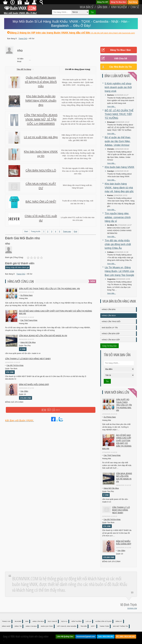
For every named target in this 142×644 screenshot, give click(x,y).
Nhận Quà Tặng (47, 626)
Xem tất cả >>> (51, 410)
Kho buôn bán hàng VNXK (119, 167)
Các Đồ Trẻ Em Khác (15, 365)
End (76, 231)
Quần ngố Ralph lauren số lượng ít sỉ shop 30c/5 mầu (41, 82)
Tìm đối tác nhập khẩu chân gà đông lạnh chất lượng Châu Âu (118, 244)
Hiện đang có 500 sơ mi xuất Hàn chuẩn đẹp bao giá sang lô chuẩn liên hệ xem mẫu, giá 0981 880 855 (78, 138)
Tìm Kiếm (84, 626)
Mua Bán (18, 621)
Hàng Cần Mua (109, 316)
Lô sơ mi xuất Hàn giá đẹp (41, 137)
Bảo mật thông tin (120, 626)
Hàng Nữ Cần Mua (28, 342)
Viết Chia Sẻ (121, 59)
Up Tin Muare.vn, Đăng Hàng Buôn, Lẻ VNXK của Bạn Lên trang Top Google (119, 271)
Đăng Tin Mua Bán (118, 2)
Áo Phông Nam (26, 295)
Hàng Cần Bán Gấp (111, 334)
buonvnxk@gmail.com (86, 637)
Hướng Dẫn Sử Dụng (103, 621)
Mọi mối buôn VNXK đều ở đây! (20, 12)
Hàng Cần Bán (109, 309)
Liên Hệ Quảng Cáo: (65, 637)
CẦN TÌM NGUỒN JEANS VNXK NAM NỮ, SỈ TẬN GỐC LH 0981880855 (41, 119)
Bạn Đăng (133, 2)
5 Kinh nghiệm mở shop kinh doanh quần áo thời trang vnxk (118, 87)
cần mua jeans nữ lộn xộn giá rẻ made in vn (43, 336)
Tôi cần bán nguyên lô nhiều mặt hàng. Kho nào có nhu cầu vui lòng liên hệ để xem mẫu (78, 171)
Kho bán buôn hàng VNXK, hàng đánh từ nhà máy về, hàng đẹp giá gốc (119, 188)
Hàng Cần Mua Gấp (111, 340)
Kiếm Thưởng (77, 621)
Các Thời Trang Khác (29, 320)
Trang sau (67, 231)
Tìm (92, 12)
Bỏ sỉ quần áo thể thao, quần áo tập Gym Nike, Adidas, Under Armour (118, 141)
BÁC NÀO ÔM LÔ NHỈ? (41, 201)
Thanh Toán (104, 626)
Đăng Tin (18, 626)
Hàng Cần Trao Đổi (111, 322)
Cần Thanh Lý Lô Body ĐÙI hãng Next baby (28, 359)
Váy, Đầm (24, 391)
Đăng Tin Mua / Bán (121, 50)
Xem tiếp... (111, 107)
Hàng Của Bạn (31, 626)
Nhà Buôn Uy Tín (110, 328)
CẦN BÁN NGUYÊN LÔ (41, 170)
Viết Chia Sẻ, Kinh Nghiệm (67, 626)
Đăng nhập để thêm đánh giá (17, 267)
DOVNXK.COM (132, 608)
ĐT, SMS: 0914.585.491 (126, 637)
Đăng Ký (119, 621)
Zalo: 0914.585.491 (106, 637)
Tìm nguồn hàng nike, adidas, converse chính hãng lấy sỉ (118, 217)
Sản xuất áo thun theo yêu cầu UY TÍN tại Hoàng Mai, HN (49, 289)
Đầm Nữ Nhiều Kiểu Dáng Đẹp (34, 384)
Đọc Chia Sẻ (52, 621)
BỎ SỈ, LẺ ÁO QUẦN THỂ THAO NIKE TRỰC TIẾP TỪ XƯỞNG (119, 114)
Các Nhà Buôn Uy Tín (121, 67)
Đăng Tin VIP (103, 2)
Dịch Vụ (64, 621)
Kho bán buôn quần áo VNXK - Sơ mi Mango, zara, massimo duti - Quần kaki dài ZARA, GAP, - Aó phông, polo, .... (78, 82)
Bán (27, 621)
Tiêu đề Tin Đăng (25, 69)
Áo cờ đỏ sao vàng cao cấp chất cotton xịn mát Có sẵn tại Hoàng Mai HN (55, 312)
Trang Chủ (6, 621)
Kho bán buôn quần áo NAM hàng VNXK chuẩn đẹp (41, 100)
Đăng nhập (6, 626)
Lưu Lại (88, 621)
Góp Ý (93, 626)
